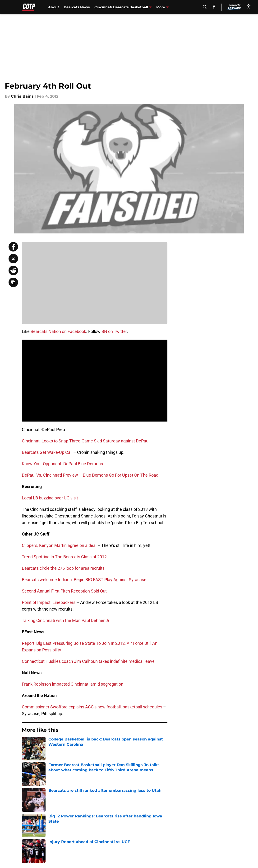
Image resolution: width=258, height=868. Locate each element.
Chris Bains (22, 96)
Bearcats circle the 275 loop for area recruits (63, 568)
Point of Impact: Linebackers (49, 602)
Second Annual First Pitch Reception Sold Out (64, 591)
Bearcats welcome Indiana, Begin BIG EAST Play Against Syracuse (84, 580)
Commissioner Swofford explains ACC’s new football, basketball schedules (92, 707)
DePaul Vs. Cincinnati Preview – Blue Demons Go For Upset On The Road (90, 475)
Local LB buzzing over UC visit (50, 498)
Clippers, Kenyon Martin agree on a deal (59, 545)
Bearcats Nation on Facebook (58, 331)
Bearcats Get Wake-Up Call (47, 452)
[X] (205, 7)
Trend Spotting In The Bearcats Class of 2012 (64, 557)
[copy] (13, 282)
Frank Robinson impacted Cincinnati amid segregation (73, 684)
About (54, 7)
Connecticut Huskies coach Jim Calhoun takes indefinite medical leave (88, 661)
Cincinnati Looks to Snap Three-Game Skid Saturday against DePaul (86, 441)
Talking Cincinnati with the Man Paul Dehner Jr (66, 620)
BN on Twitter (114, 331)
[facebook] (214, 7)
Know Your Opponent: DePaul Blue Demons (62, 464)
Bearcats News (77, 7)
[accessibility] (249, 7)
